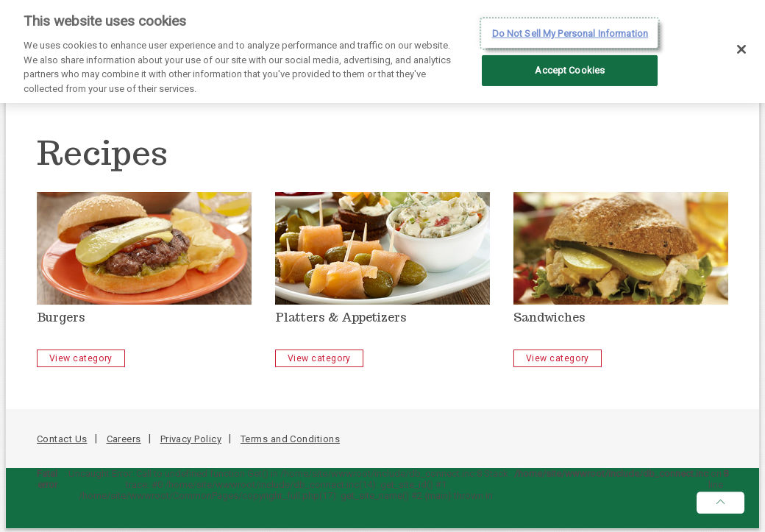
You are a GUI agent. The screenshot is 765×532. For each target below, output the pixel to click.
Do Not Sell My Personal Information (570, 29)
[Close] (741, 45)
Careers (124, 439)
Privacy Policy (191, 439)
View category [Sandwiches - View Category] (558, 358)
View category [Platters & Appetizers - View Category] (319, 358)
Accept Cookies (570, 67)
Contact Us (62, 439)
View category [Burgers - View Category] (81, 358)
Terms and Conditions (290, 439)
